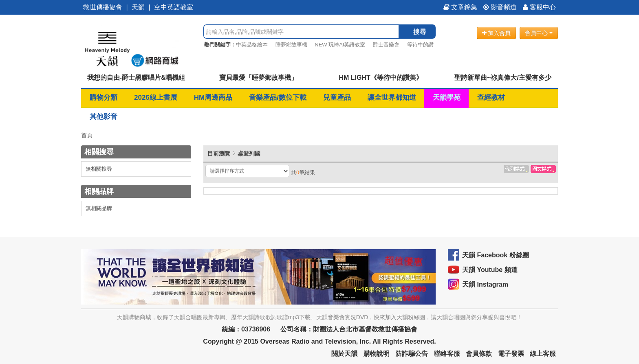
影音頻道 (500, 7)
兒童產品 (337, 98)
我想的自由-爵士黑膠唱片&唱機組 (136, 78)
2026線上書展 (156, 98)
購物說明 (377, 354)
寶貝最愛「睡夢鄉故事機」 (258, 78)
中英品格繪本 (252, 45)
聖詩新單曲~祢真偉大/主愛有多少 (503, 78)
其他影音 (104, 117)
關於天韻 (344, 354)
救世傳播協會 (103, 7)
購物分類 (104, 98)
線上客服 (543, 354)
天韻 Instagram (485, 284)
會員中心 (539, 33)
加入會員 (497, 33)
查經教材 (491, 98)
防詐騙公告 (412, 354)
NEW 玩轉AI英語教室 (340, 45)
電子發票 (511, 354)
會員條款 (479, 354)
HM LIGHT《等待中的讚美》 (380, 78)
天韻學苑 (447, 98)
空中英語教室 (174, 7)
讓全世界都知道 (392, 98)
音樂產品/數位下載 (278, 98)
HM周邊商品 (213, 98)
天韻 (138, 7)
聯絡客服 (447, 354)
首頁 (87, 135)
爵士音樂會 (386, 45)
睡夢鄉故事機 (291, 45)
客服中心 (539, 7)
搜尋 (420, 32)
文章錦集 (460, 7)
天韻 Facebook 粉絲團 (496, 255)
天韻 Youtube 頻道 (490, 270)
